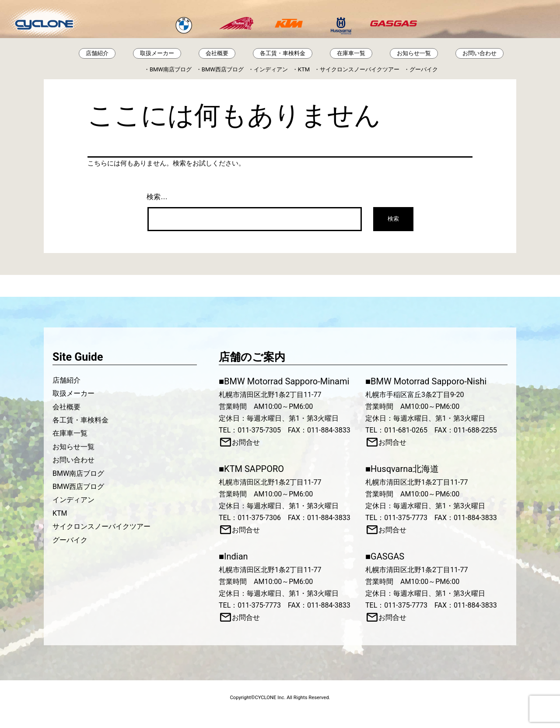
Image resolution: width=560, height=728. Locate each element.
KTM (304, 69)
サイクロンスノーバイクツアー (360, 69)
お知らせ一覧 (414, 53)
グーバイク (424, 69)
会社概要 (217, 53)
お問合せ (246, 442)
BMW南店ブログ (171, 69)
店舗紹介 (97, 53)
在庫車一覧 (351, 53)
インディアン (271, 69)
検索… (157, 197)
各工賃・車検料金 (283, 53)
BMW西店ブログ (223, 69)
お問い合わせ (479, 53)
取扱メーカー (157, 53)
